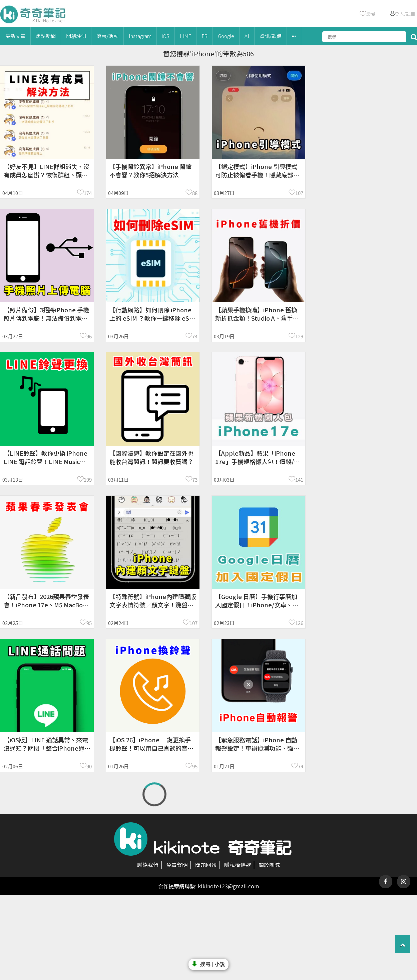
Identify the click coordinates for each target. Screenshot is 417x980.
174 (88, 193)
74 (195, 336)
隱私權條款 (238, 865)
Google (226, 36)
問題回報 (206, 865)
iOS (166, 36)
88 (195, 193)
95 (89, 623)
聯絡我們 (148, 865)
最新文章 (15, 36)
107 (299, 193)
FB (204, 36)
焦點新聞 (46, 36)
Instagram (140, 36)
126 (299, 623)
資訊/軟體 (271, 36)
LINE (185, 36)
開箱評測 (76, 36)
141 (299, 479)
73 (195, 479)
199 (88, 479)
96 (89, 336)
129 (299, 336)
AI (247, 36)
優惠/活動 (107, 36)
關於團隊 (269, 865)
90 (89, 766)
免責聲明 (177, 865)
